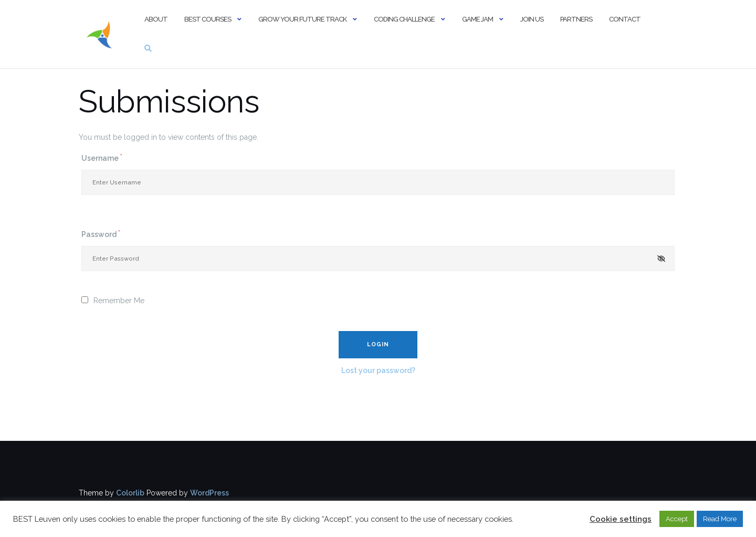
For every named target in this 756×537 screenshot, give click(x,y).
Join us (532, 19)
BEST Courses (208, 19)
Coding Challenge (404, 19)
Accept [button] (677, 519)
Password (101, 234)
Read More (720, 519)
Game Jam (477, 19)
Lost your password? (378, 370)
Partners (576, 19)
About (156, 19)
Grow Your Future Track (302, 19)
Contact (625, 19)
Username (102, 158)
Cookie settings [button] (621, 519)
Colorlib (130, 493)
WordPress (209, 493)
